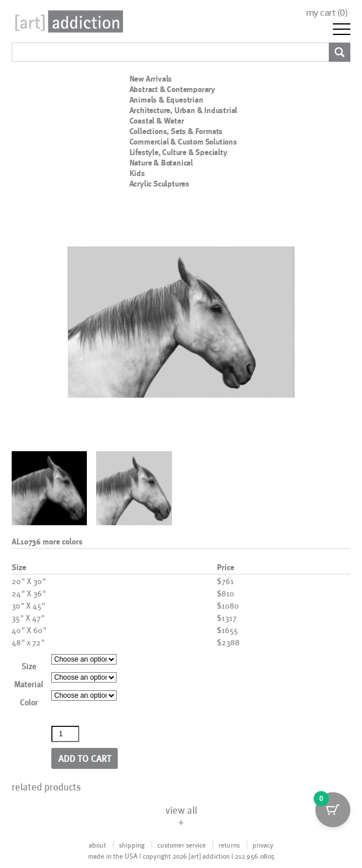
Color (29, 702)
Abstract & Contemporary (172, 89)
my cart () (327, 13)
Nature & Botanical (161, 163)
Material (29, 684)
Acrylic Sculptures (159, 184)
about (97, 845)
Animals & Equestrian (166, 100)
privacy (263, 845)
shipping (132, 845)
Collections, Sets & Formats (176, 131)
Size (29, 666)
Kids (137, 173)
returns (229, 845)
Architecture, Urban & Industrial (184, 110)
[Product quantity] (65, 734)
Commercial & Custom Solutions (183, 142)
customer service (182, 845)
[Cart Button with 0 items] (333, 810)
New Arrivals (151, 79)
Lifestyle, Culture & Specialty (178, 152)
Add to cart (85, 758)
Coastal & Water (157, 121)
